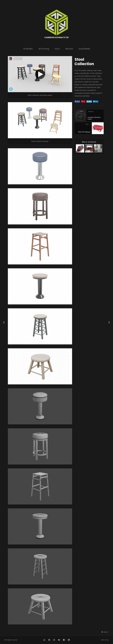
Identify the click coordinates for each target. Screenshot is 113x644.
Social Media (84, 49)
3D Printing (44, 49)
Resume (69, 49)
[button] (105, 632)
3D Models (28, 49)
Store (57, 49)
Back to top (105, 640)
